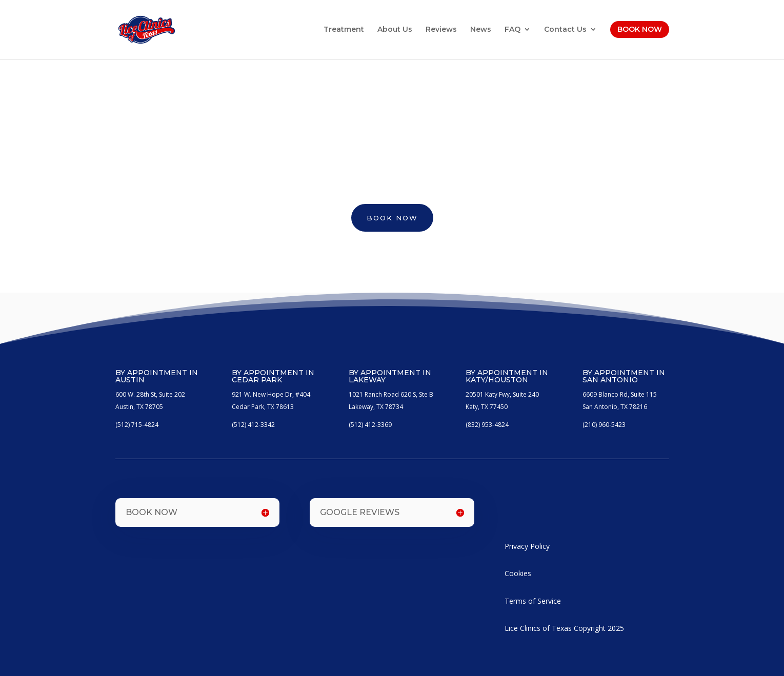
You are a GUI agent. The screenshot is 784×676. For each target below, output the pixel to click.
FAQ (512, 30)
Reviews (441, 30)
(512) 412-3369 (370, 425)
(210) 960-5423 (604, 425)
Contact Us (565, 30)
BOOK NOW (392, 218)
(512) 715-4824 (137, 425)
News (481, 30)
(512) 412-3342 (253, 425)
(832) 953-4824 (487, 425)
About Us (395, 30)
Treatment (344, 30)
